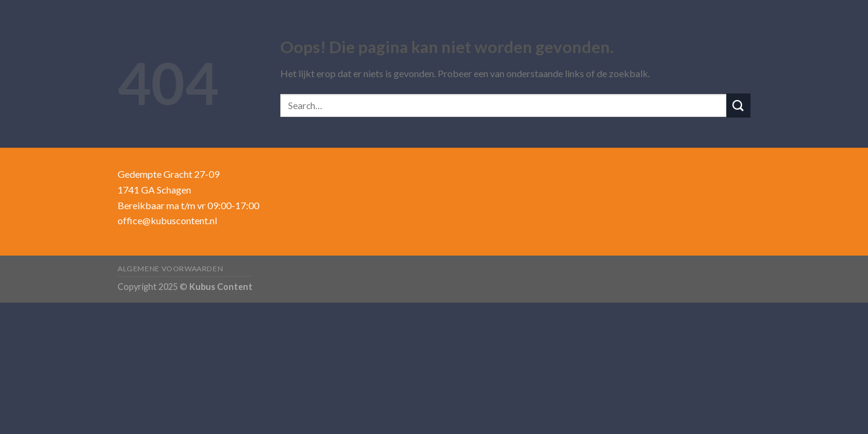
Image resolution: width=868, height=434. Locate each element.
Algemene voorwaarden (170, 269)
